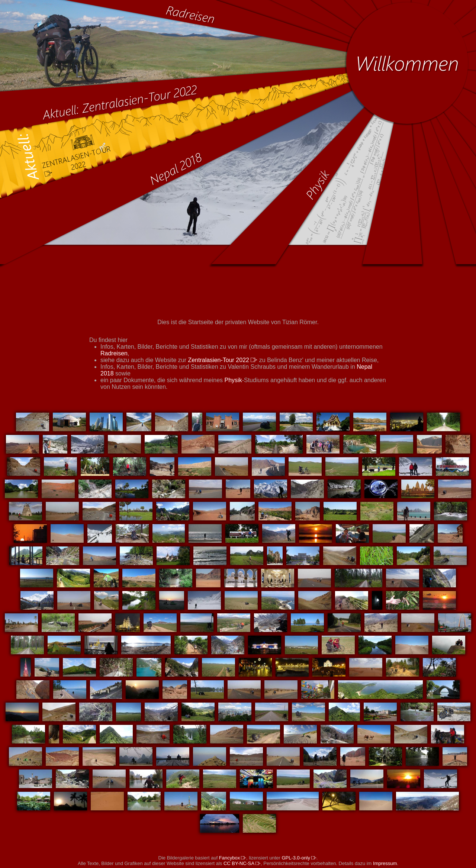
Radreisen (114, 353)
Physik (233, 380)
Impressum (385, 863)
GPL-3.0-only (299, 858)
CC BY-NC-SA (242, 863)
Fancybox (233, 858)
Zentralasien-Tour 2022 (223, 360)
